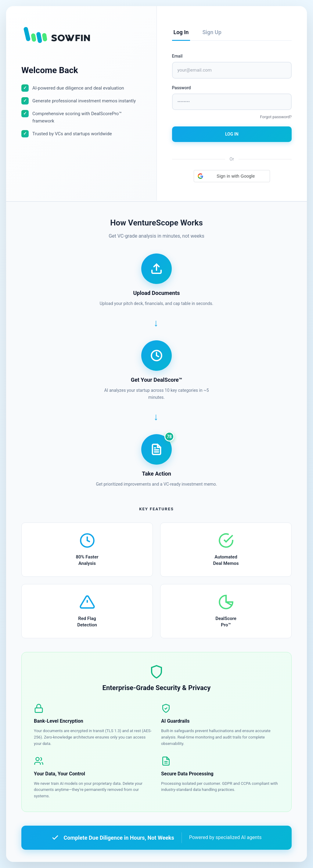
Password (182, 88)
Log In (232, 134)
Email (177, 56)
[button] (232, 176)
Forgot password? (276, 117)
